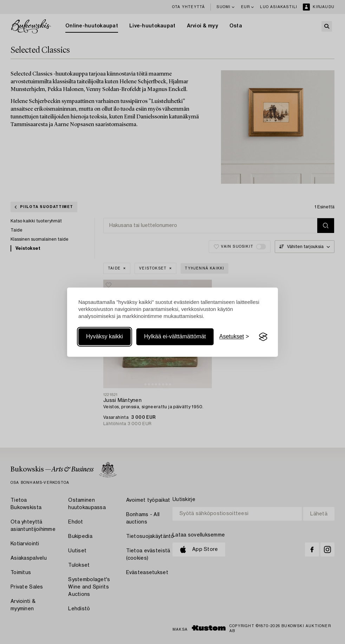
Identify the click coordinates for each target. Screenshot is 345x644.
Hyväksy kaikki (105, 337)
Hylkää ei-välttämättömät (175, 337)
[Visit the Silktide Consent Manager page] (263, 337)
